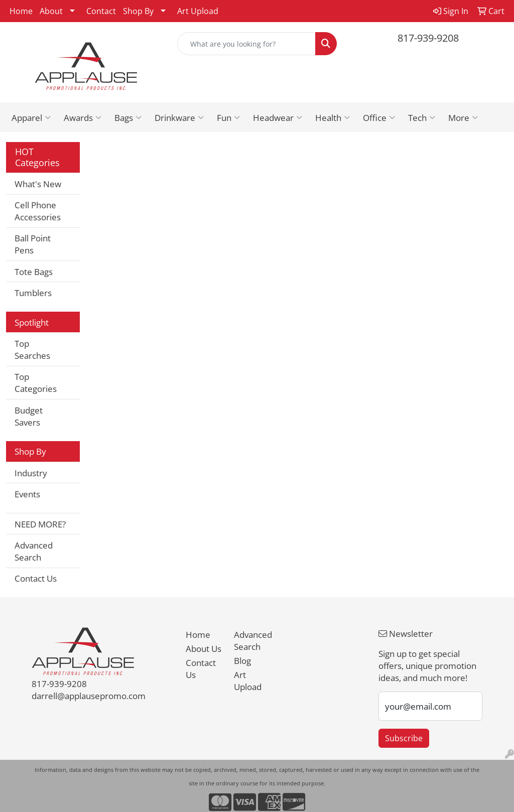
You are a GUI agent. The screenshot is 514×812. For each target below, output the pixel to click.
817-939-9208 (428, 38)
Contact (101, 11)
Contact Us (36, 578)
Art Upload (198, 11)
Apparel (31, 117)
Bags (128, 117)
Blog (242, 660)
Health (333, 117)
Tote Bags (34, 272)
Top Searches (32, 349)
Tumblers (33, 293)
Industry (31, 473)
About (51, 11)
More (463, 117)
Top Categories (36, 382)
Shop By (138, 11)
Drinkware (179, 117)
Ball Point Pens (33, 244)
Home (21, 11)
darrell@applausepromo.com (89, 696)
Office (379, 117)
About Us (204, 648)
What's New (38, 184)
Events (27, 494)
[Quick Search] (246, 44)
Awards (83, 117)
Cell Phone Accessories (38, 211)
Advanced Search (34, 551)
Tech (422, 117)
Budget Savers (29, 416)
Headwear (278, 117)
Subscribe (404, 738)
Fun (228, 117)
